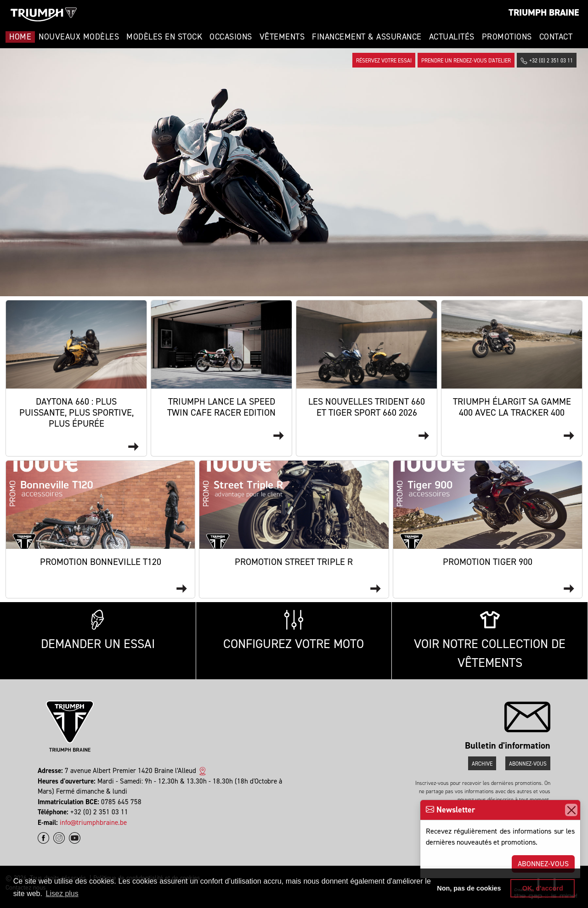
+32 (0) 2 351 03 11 (547, 61)
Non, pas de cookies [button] (469, 888)
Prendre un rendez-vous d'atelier (466, 61)
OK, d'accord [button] (543, 888)
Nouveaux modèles (79, 37)
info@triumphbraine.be (93, 823)
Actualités (452, 37)
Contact (556, 37)
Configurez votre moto (294, 631)
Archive (482, 764)
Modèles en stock (164, 37)
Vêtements (282, 37)
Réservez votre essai (384, 61)
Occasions (231, 37)
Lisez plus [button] (62, 894)
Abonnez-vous (543, 864)
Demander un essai (98, 631)
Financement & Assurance (367, 37)
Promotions (507, 37)
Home (20, 37)
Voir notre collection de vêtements (490, 640)
